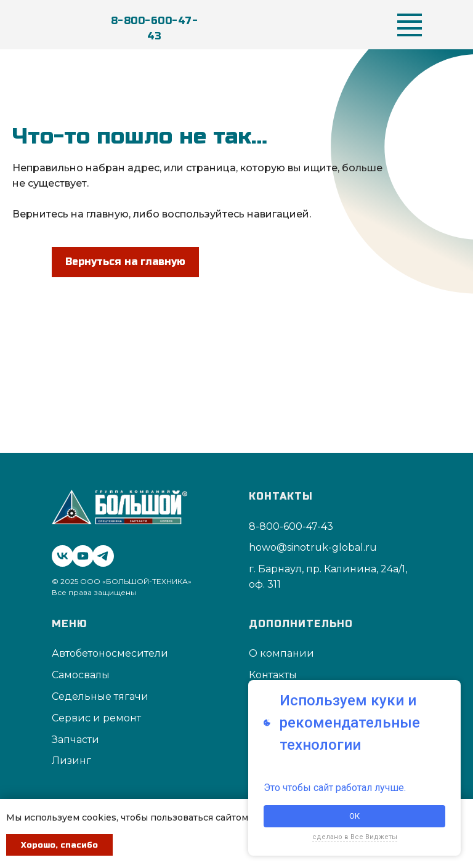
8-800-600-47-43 (155, 28)
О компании (281, 653)
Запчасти (75, 740)
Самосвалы (81, 675)
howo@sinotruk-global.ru (313, 547)
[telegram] (100, 553)
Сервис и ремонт (96, 718)
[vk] (59, 553)
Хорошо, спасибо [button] (59, 845)
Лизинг (71, 761)
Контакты (273, 675)
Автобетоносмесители (110, 653)
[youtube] (80, 553)
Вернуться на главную (125, 262)
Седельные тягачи (100, 696)
